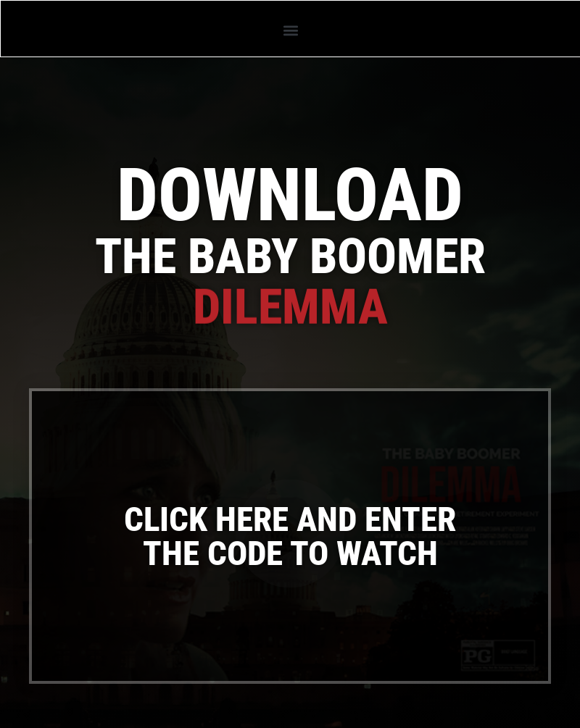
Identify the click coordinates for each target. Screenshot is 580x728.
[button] (290, 30)
